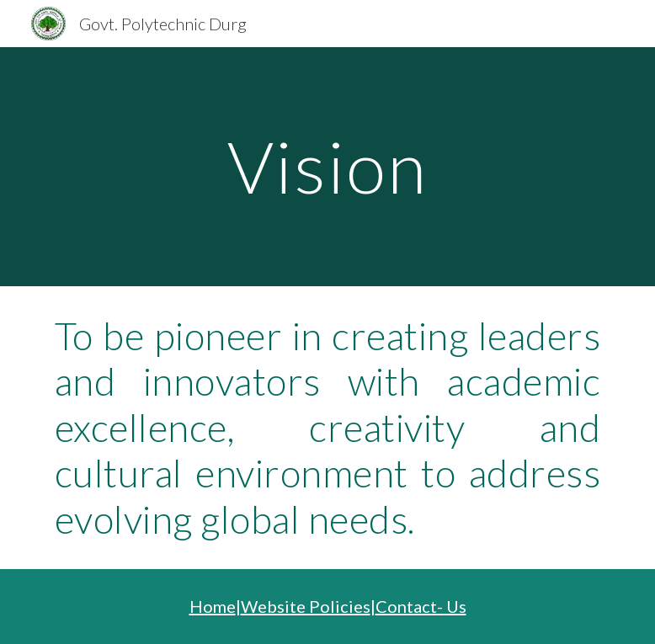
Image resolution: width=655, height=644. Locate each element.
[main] (327, 166)
